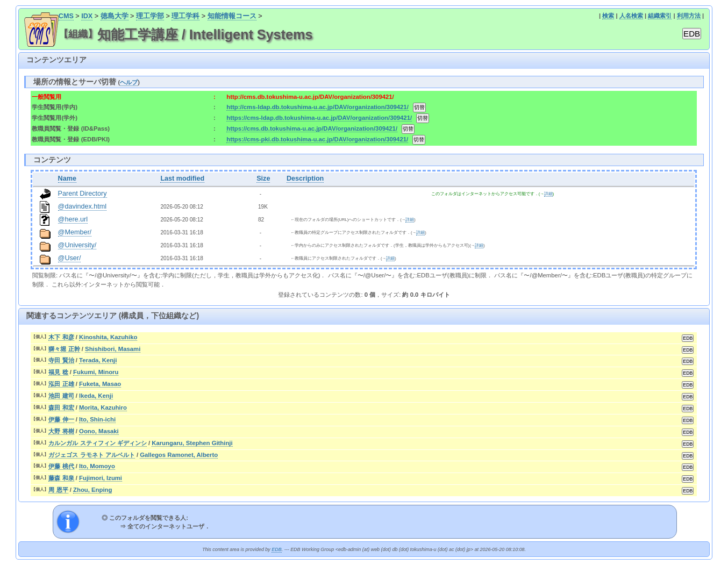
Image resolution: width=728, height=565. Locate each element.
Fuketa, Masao (100, 384)
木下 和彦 (61, 337)
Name (67, 178)
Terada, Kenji (98, 360)
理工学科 (185, 16)
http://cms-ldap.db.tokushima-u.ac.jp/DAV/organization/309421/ (317, 107)
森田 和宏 (61, 407)
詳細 (548, 194)
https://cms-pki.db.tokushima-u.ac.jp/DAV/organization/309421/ (317, 139)
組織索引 (660, 16)
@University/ (77, 245)
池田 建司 (61, 396)
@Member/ (75, 232)
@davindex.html (83, 206)
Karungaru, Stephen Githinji (192, 443)
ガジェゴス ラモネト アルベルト (91, 455)
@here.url (73, 219)
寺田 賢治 (61, 360)
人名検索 (631, 16)
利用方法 (689, 16)
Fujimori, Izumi (101, 478)
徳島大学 (115, 16)
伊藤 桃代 (61, 466)
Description (305, 178)
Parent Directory (83, 194)
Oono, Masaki (99, 431)
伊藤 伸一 (61, 419)
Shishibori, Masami (113, 349)
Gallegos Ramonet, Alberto (179, 455)
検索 (608, 16)
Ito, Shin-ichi (97, 419)
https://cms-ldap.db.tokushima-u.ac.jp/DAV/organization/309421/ (319, 118)
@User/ (70, 258)
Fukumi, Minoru (96, 372)
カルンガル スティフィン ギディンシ (97, 443)
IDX (87, 16)
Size (263, 178)
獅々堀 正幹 (64, 349)
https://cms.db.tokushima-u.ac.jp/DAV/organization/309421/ (312, 128)
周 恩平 (58, 490)
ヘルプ (129, 82)
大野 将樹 (61, 431)
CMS (66, 16)
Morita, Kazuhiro (103, 407)
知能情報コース (232, 16)
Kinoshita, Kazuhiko (108, 337)
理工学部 (150, 16)
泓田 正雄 (61, 384)
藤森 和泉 (61, 478)
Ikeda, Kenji (96, 396)
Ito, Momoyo (97, 466)
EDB (276, 549)
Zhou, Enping (92, 490)
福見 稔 (58, 372)
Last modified (182, 178)
